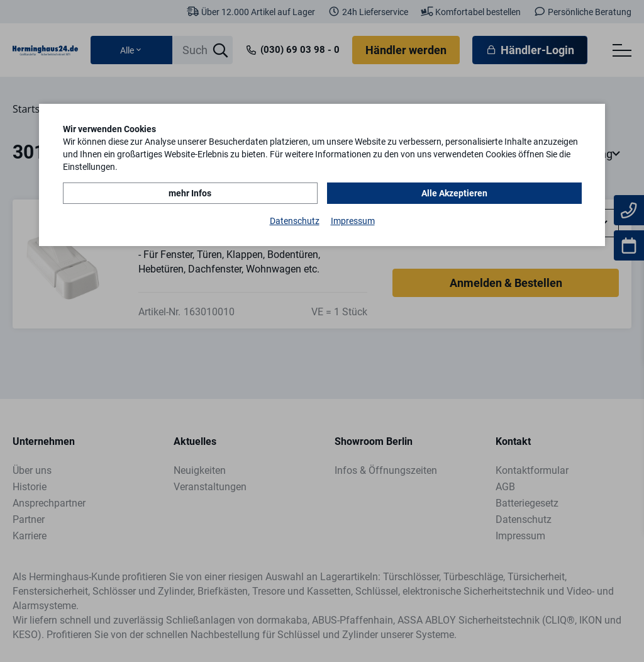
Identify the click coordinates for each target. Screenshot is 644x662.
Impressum (353, 221)
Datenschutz (295, 221)
